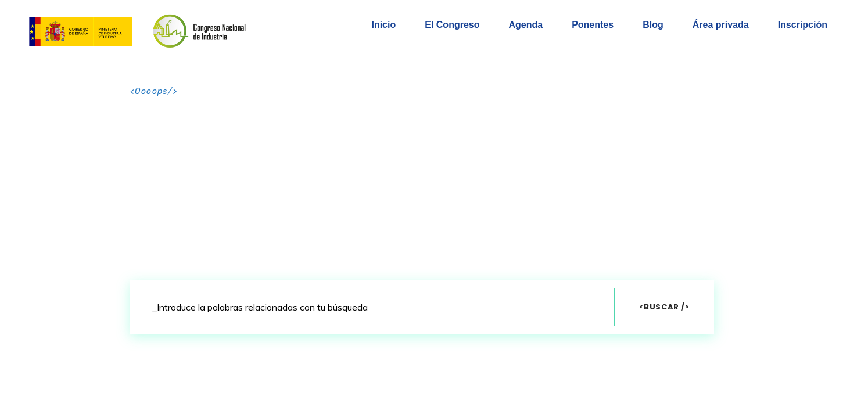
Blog (653, 25)
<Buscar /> (664, 307)
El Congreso (452, 25)
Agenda (526, 25)
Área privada (721, 25)
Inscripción (803, 25)
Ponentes (593, 25)
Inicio (383, 25)
